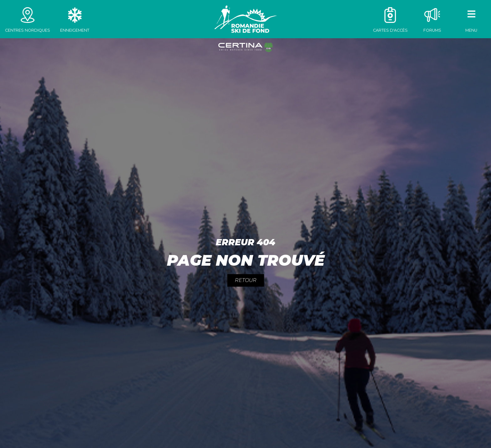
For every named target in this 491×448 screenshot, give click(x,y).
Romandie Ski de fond (246, 19)
